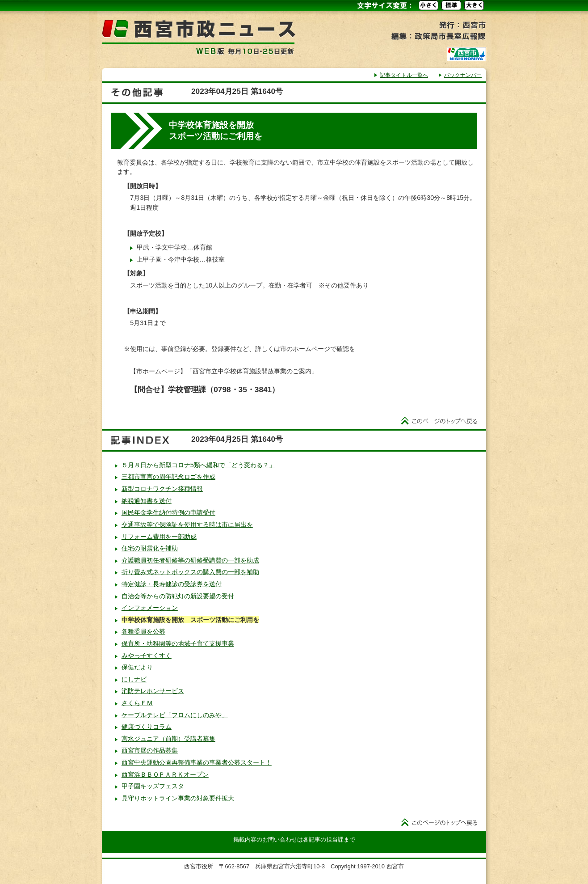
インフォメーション (150, 608)
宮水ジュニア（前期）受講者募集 (168, 739)
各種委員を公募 (143, 631)
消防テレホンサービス (153, 691)
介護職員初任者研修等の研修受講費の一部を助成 (190, 560)
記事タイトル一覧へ (404, 75)
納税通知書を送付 (147, 501)
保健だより (137, 667)
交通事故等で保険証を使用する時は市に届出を (187, 524)
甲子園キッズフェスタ (153, 786)
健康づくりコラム (147, 727)
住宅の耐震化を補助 (150, 548)
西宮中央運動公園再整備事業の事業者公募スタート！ (197, 762)
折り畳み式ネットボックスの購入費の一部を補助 (190, 572)
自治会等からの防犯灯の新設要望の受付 (178, 596)
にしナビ (134, 679)
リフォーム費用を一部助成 (159, 537)
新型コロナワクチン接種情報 (162, 489)
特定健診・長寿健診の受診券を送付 (172, 584)
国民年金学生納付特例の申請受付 (168, 512)
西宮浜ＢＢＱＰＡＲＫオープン (165, 774)
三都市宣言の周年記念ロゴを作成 (168, 477)
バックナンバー (463, 75)
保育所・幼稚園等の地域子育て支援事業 (178, 643)
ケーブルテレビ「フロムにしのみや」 (175, 715)
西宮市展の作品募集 (150, 750)
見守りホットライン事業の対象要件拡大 (178, 798)
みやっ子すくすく (147, 656)
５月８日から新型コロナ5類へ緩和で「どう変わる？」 (198, 465)
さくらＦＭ (137, 703)
